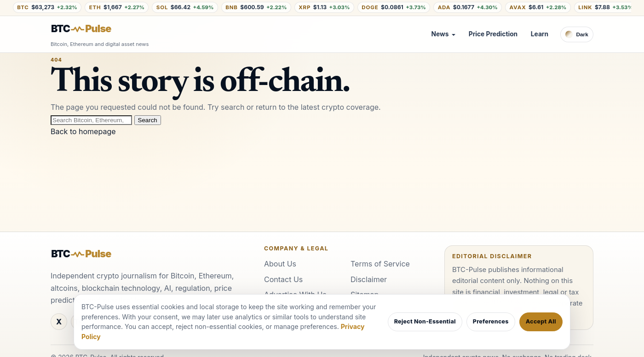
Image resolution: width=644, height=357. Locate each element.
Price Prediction (493, 34)
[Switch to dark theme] (577, 34)
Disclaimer (369, 279)
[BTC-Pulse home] (89, 29)
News (440, 34)
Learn (540, 34)
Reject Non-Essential (425, 321)
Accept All (541, 321)
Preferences (491, 321)
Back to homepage (83, 131)
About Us (280, 264)
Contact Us (283, 279)
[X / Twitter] (59, 322)
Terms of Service (380, 264)
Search (148, 120)
